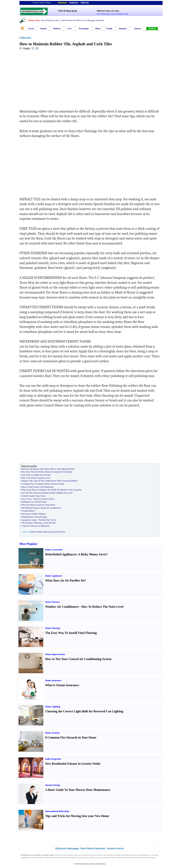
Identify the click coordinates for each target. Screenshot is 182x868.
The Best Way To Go (47, 520)
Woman (152, 28)
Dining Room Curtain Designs (34, 517)
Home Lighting (53, 707)
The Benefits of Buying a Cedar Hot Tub (38, 523)
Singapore (62, 2)
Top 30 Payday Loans (50, 20)
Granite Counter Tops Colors (33, 496)
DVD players (56, 857)
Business (123, 28)
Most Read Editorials (93, 848)
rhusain (27, 48)
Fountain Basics (28, 511)
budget (119, 855)
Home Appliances (54, 576)
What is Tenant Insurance (62, 685)
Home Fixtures (52, 602)
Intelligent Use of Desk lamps (34, 502)
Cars (70, 28)
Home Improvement (55, 654)
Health (43, 28)
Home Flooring (53, 628)
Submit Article (115, 848)
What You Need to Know (44, 499)
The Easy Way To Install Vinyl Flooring (71, 633)
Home (98, 28)
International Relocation (57, 811)
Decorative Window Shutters (33, 514)
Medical (57, 28)
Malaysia (85, 2)
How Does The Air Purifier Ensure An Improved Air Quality (47, 472)
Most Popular (28, 544)
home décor (134, 855)
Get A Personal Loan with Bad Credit (113, 14)
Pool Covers (27, 499)
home (99, 855)
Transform (81, 857)
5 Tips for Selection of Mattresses (35, 526)
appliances (146, 855)
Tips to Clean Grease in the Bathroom (37, 487)
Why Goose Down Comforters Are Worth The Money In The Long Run (51, 490)
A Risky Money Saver (92, 554)
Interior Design (53, 785)
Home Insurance (53, 680)
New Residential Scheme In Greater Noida (73, 764)
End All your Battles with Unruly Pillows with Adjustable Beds (48, 469)
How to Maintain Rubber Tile (45, 44)
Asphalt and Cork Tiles (92, 44)
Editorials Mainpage (67, 848)
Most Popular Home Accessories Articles (48, 532)
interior (91, 857)
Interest (138, 28)
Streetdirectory (84, 864)
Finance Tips (34, 20)
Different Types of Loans (108, 11)
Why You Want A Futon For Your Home (38, 505)
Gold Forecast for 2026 (70, 20)
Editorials (25, 38)
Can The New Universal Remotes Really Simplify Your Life (47, 493)
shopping (24, 857)
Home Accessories (54, 550)
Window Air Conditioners (62, 607)
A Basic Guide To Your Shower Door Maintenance (78, 790)
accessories (87, 855)
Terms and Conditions (98, 864)
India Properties (53, 759)
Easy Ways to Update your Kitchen (36, 475)
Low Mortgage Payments (93, 20)
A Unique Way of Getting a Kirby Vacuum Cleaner (43, 484)
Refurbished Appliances (61, 554)
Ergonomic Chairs (29, 520)
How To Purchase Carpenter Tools (36, 478)
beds (47, 857)
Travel (31, 28)
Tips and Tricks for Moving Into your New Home (77, 816)
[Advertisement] (51, 80)
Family (109, 28)
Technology (84, 28)
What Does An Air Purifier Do (65, 580)
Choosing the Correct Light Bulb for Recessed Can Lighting (84, 711)
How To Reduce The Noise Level (103, 607)
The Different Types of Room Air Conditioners (41, 508)
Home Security (52, 733)
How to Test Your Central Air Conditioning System (78, 659)
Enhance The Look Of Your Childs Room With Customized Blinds (49, 481)
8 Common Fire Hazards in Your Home (71, 737)
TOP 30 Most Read (67, 11)
